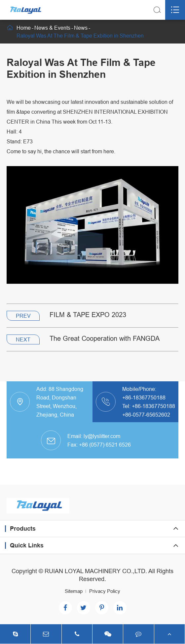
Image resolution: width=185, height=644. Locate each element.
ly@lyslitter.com (102, 436)
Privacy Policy (105, 591)
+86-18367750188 (144, 397)
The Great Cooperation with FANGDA (105, 338)
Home (24, 28)
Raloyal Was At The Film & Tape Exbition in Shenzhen (80, 36)
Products (23, 528)
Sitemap (74, 591)
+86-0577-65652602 (146, 415)
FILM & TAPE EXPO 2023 (88, 315)
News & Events (52, 28)
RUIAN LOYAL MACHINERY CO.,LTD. (96, 571)
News (81, 28)
